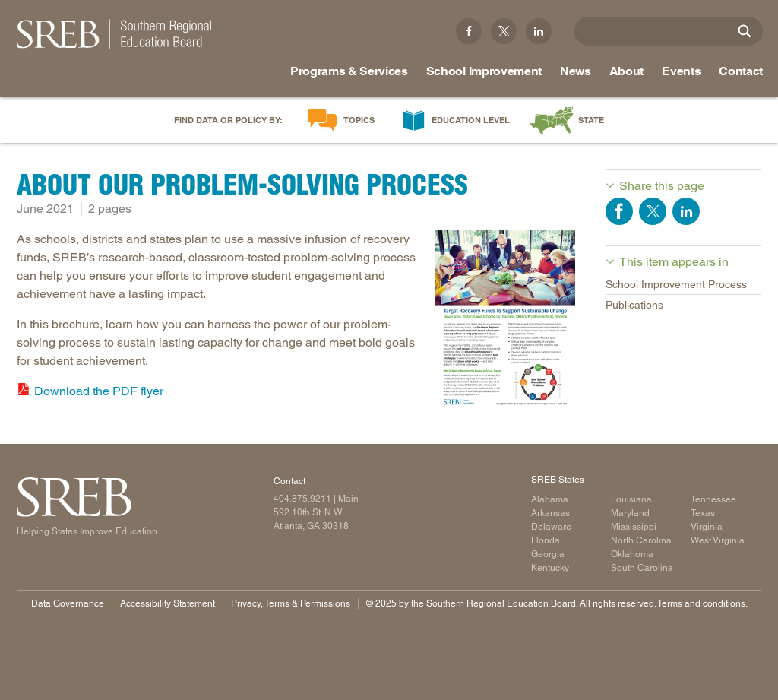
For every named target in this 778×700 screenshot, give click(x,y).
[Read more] (505, 318)
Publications (634, 305)
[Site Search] (745, 31)
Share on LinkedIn (686, 211)
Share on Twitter (653, 211)
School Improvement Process (676, 284)
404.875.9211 (302, 499)
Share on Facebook (619, 211)
